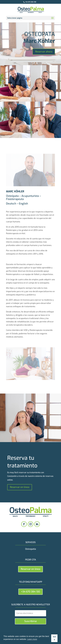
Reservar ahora (44, 52)
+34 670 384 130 (31, 2)
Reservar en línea (20, 487)
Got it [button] (54, 638)
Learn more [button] (32, 639)
